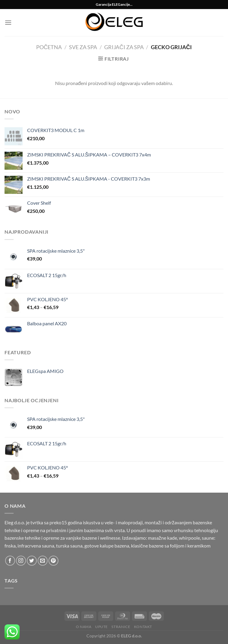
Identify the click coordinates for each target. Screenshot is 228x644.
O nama (84, 627)
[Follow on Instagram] (21, 561)
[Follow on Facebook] (10, 561)
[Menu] (8, 22)
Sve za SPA (83, 47)
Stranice (121, 627)
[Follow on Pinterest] (53, 561)
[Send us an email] (43, 561)
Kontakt (143, 627)
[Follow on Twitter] (32, 561)
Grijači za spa (124, 47)
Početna (49, 47)
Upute (102, 627)
